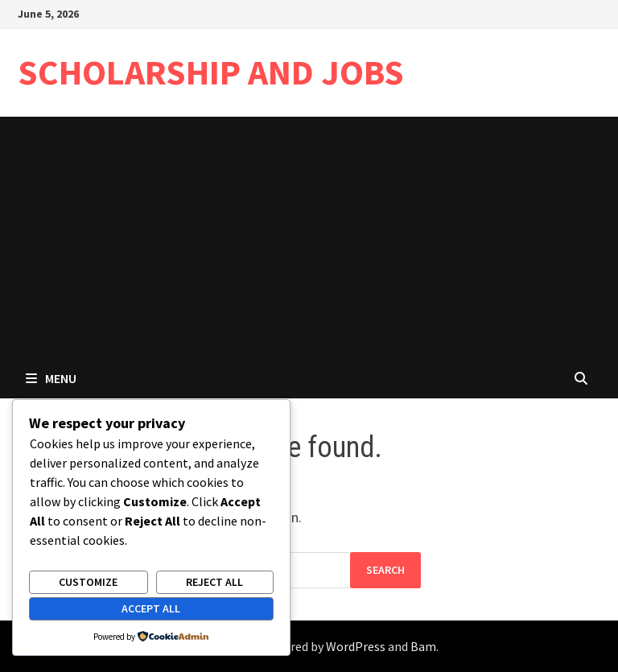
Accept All (151, 608)
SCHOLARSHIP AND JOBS (211, 72)
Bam (423, 646)
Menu (51, 378)
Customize (88, 582)
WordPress (356, 646)
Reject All (214, 582)
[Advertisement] (309, 237)
